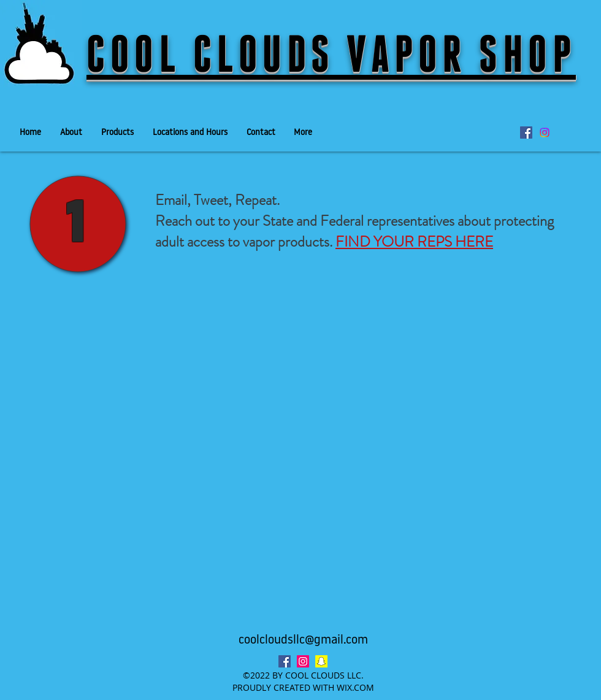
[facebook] (526, 133)
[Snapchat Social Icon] (321, 661)
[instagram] (303, 661)
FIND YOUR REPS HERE (414, 242)
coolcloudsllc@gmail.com (303, 640)
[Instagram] (545, 133)
